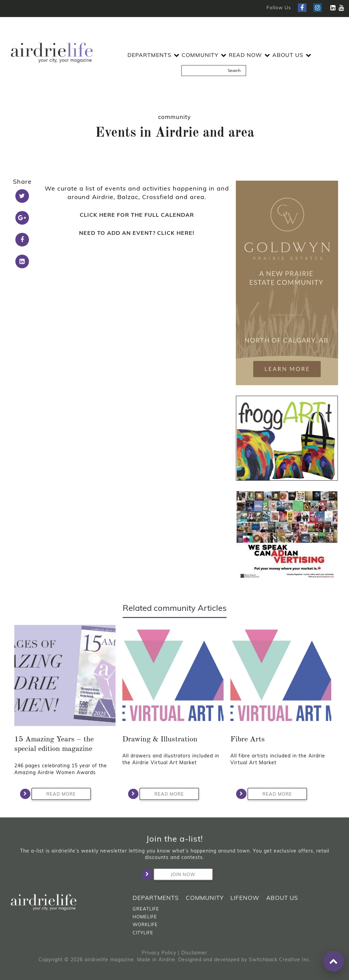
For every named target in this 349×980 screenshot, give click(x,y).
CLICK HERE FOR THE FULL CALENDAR (137, 215)
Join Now (174, 874)
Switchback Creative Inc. (280, 960)
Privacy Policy (159, 953)
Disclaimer (194, 953)
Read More (54, 794)
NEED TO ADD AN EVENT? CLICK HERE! (137, 233)
